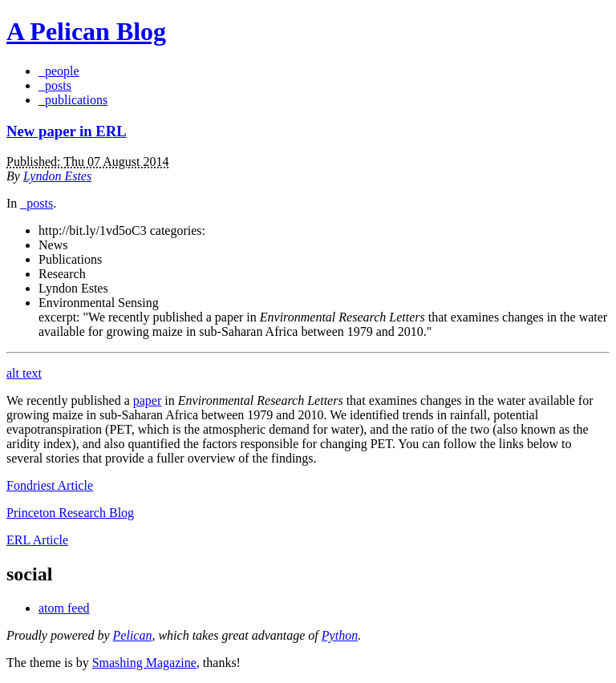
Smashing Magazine (144, 663)
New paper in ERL (67, 131)
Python (340, 635)
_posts (55, 85)
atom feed (64, 608)
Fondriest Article (50, 485)
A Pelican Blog (86, 31)
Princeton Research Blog (70, 513)
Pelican (133, 635)
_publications (73, 100)
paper (148, 400)
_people (59, 71)
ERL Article (37, 540)
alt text (24, 373)
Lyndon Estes (57, 176)
